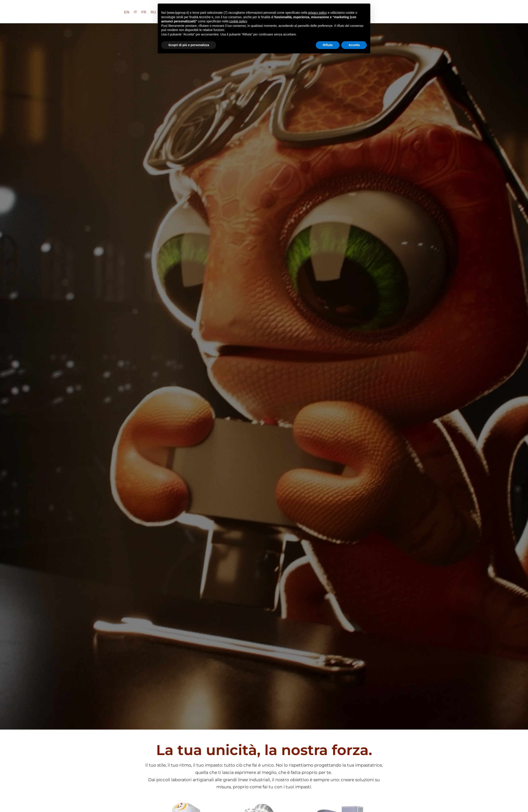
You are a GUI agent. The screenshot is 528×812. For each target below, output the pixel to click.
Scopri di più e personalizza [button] (189, 45)
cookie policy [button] (238, 21)
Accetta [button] (354, 45)
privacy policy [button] (318, 13)
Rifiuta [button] (328, 45)
